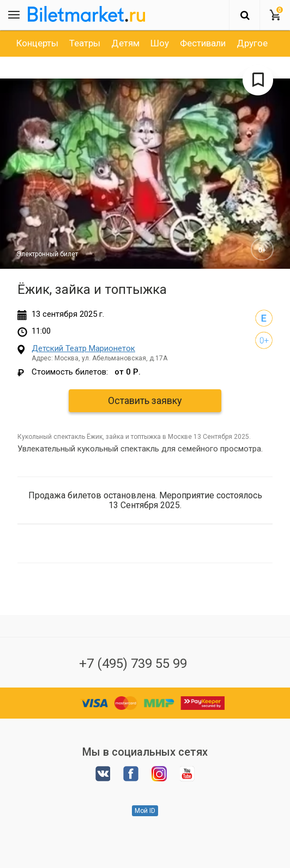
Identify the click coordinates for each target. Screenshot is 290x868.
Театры (85, 43)
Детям (125, 43)
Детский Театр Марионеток (83, 348)
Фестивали (203, 43)
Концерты (37, 43)
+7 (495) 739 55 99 (133, 664)
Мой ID (145, 811)
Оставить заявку (145, 400)
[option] (37, 43)
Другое (252, 43)
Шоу (160, 43)
